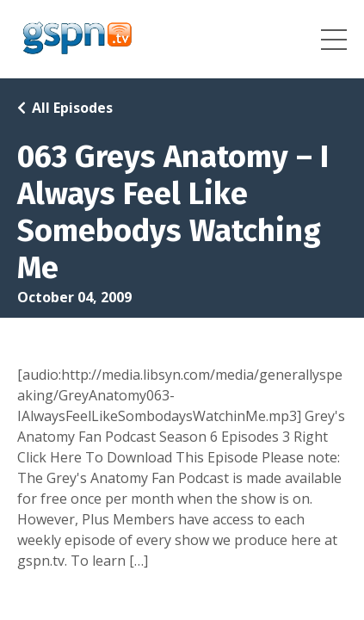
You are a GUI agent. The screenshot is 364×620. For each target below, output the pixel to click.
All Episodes (72, 108)
